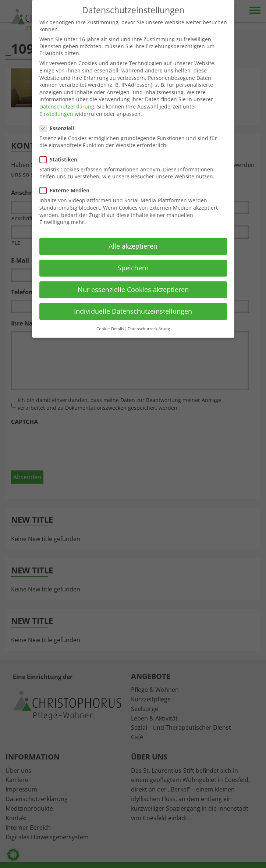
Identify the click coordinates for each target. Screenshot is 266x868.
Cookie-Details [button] (110, 329)
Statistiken (61, 159)
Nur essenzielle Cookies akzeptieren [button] (133, 289)
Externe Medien (67, 190)
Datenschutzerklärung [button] (149, 329)
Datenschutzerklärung (67, 106)
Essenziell (59, 128)
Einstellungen (56, 114)
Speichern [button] (133, 268)
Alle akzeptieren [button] (133, 246)
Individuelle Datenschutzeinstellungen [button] (133, 311)
